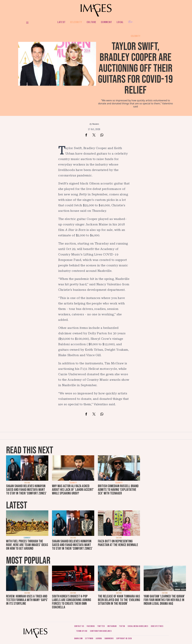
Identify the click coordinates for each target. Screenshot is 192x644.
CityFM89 (89, 638)
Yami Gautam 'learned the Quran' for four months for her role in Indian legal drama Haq (164, 600)
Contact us (79, 626)
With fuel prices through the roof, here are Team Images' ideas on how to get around (27, 545)
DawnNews (109, 638)
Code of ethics (157, 626)
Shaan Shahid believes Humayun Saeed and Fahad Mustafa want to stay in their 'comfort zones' (26, 490)
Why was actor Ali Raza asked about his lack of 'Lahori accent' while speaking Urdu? (73, 490)
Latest (62, 22)
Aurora (99, 638)
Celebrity (76, 22)
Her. (131, 22)
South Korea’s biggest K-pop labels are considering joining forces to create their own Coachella (72, 602)
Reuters (96, 124)
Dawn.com (78, 638)
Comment (107, 22)
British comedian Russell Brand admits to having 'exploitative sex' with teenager (118, 490)
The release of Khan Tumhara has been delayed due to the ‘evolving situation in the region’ (119, 600)
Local (120, 22)
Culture (92, 22)
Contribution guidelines (101, 631)
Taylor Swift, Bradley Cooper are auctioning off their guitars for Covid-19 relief (135, 68)
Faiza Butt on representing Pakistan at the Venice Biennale (118, 543)
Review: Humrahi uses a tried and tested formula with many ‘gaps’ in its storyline (27, 600)
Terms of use (82, 631)
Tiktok (122, 626)
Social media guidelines (138, 626)
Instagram (112, 626)
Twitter (101, 626)
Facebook (91, 626)
